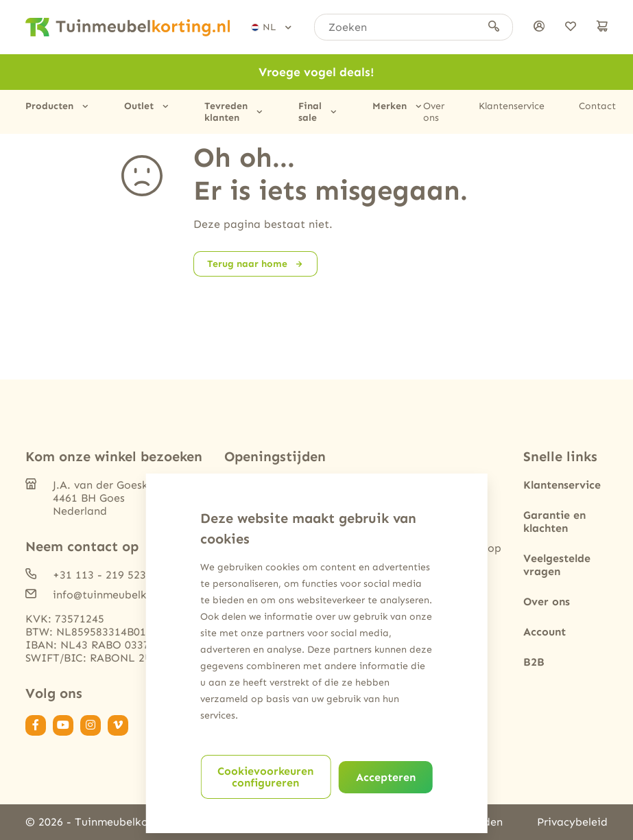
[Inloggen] (539, 27)
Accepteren (386, 777)
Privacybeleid (572, 822)
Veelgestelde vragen (557, 565)
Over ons (434, 112)
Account (545, 632)
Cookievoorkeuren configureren (265, 777)
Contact (597, 106)
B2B (534, 662)
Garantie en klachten (554, 522)
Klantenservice (512, 106)
